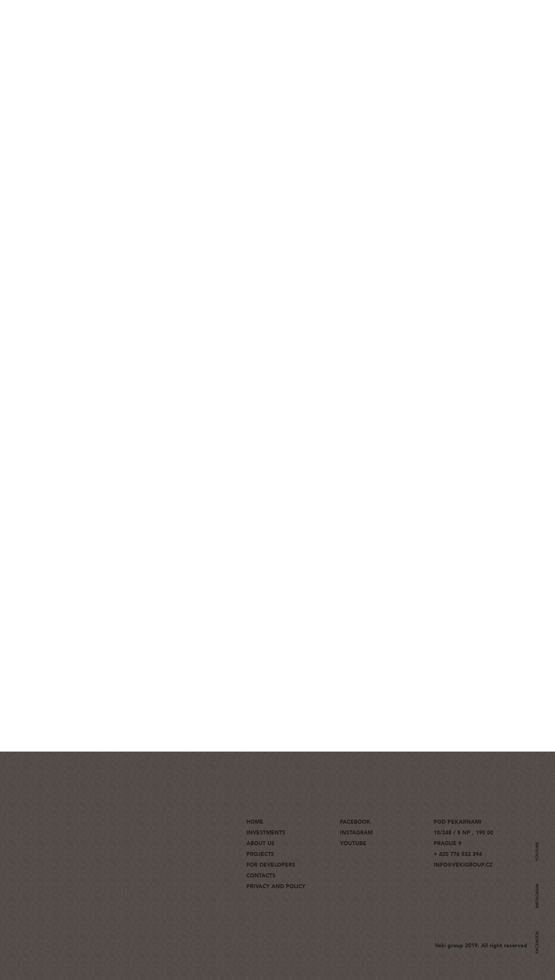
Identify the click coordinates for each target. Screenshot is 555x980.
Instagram (537, 896)
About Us (260, 843)
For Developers (271, 865)
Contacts (261, 876)
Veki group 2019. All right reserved (481, 946)
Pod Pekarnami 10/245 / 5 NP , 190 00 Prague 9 (463, 833)
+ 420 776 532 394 (458, 854)
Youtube (537, 851)
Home (255, 822)
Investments (266, 833)
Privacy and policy (276, 886)
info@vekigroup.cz (463, 865)
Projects (260, 854)
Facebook (537, 942)
